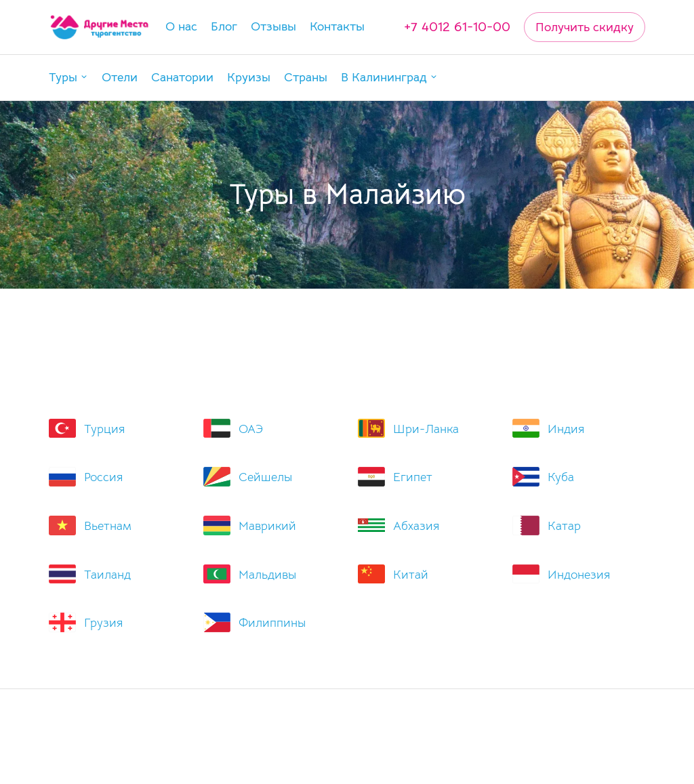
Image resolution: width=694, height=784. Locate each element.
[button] (68, 78)
